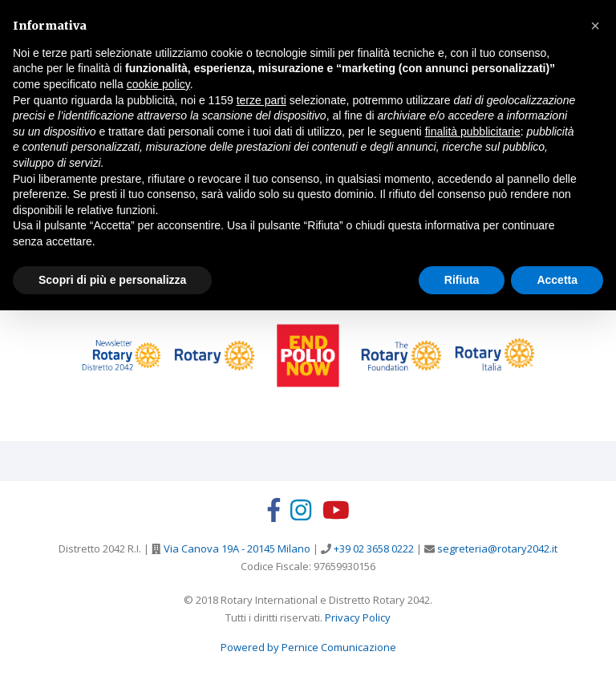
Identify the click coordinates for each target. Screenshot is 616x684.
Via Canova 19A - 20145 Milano (236, 548)
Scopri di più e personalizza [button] (112, 280)
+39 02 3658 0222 (373, 548)
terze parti (261, 100)
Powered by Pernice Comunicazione (308, 647)
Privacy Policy (358, 617)
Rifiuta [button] (462, 280)
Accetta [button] (557, 280)
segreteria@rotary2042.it (496, 548)
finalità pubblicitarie (473, 132)
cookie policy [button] (158, 84)
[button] (595, 26)
